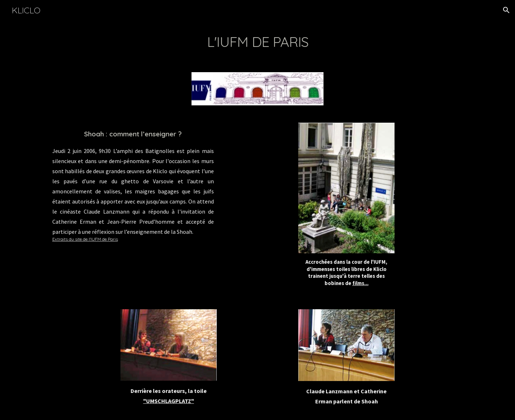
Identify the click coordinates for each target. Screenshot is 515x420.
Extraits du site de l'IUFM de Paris (85, 239)
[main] (257, 42)
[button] (506, 10)
